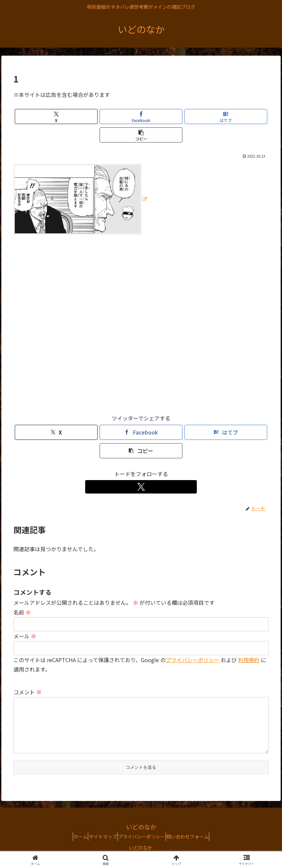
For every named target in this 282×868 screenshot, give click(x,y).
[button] (141, 135)
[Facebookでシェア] (141, 117)
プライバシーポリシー (192, 660)
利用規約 (249, 660)
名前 (22, 612)
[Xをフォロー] (141, 487)
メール (25, 636)
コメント (27, 692)
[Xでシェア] (56, 117)
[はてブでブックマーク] (226, 117)
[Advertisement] (141, 327)
